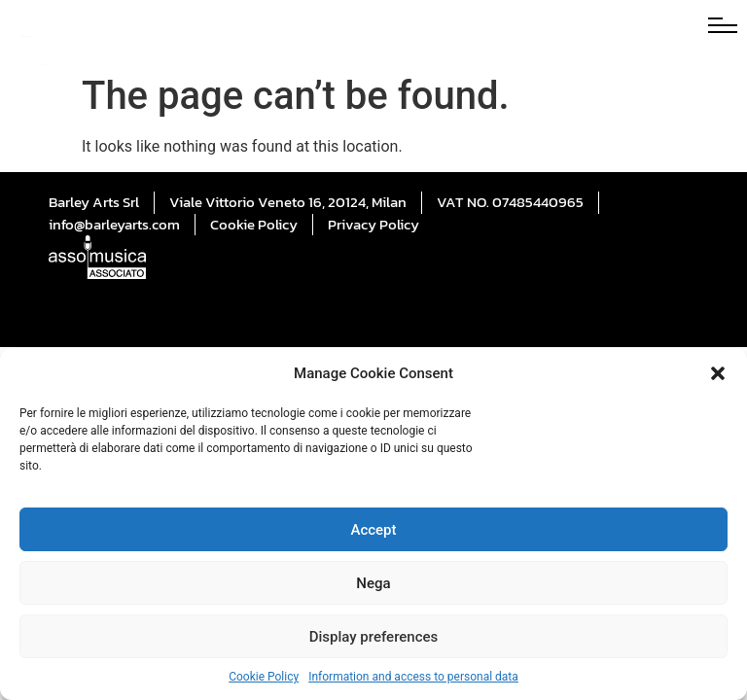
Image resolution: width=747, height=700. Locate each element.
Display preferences (374, 637)
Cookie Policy (264, 677)
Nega (373, 583)
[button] (718, 373)
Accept (373, 530)
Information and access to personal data (413, 677)
